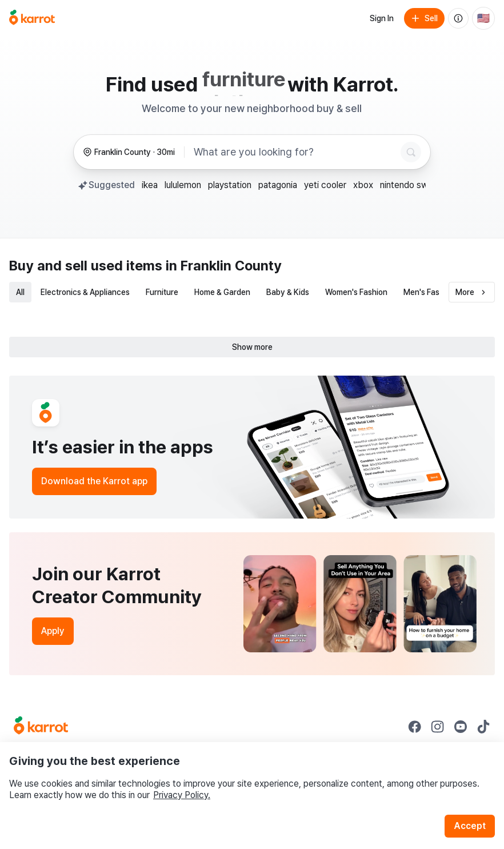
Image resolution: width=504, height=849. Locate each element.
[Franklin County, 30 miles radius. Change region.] (129, 152)
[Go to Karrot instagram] (438, 727)
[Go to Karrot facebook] (415, 727)
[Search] (411, 152)
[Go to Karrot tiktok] (483, 727)
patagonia (278, 185)
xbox (363, 185)
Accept (470, 826)
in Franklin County (224, 266)
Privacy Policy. (182, 795)
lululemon (183, 185)
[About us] (458, 18)
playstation (230, 185)
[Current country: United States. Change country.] (483, 18)
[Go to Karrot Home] (41, 727)
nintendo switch (412, 185)
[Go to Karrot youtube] (461, 727)
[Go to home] (32, 18)
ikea (150, 185)
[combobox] (295, 152)
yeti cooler (325, 185)
